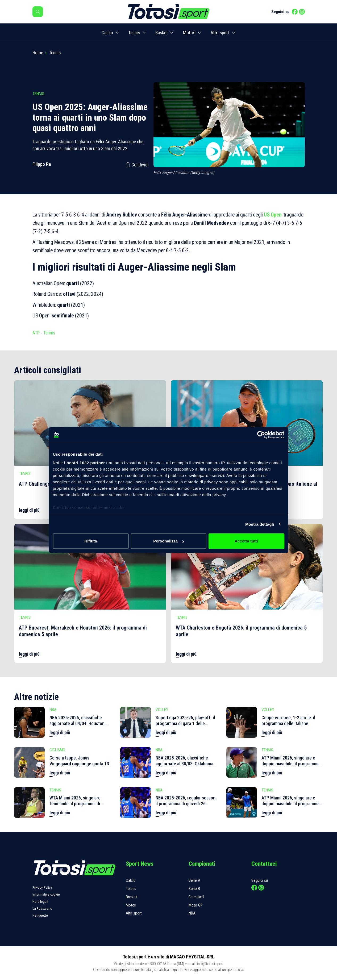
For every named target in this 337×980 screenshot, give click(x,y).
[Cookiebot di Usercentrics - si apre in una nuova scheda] (261, 435)
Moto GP (196, 905)
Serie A (194, 880)
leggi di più (29, 510)
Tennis (134, 33)
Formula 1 (196, 897)
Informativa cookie (46, 894)
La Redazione (42, 908)
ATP (36, 333)
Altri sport (220, 33)
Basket (162, 33)
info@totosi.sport (210, 964)
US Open (273, 215)
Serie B (194, 889)
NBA (192, 913)
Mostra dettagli (260, 524)
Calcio (107, 33)
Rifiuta (91, 541)
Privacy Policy (42, 887)
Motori (189, 33)
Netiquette (40, 915)
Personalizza (169, 541)
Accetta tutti (246, 541)
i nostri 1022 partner (85, 463)
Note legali (40, 902)
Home (38, 53)
